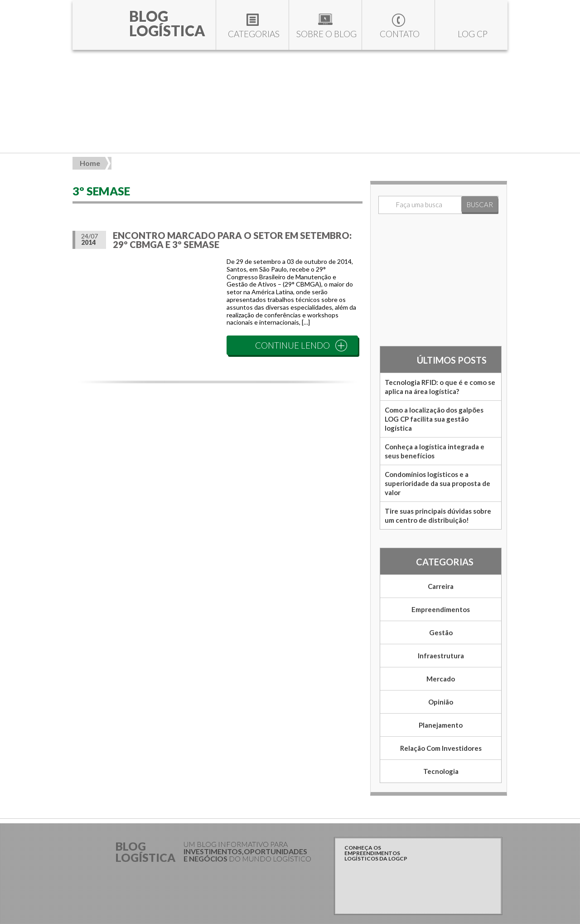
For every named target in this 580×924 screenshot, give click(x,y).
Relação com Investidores (441, 748)
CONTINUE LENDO (292, 345)
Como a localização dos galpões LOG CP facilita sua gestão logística (434, 419)
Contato (400, 34)
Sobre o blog (326, 34)
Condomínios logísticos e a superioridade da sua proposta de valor (437, 483)
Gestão (441, 632)
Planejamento (441, 725)
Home (90, 163)
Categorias (254, 34)
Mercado (441, 679)
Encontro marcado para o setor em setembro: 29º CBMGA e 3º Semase (232, 240)
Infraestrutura (441, 656)
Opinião (441, 702)
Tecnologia (441, 771)
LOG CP (473, 34)
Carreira (441, 586)
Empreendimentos (441, 609)
